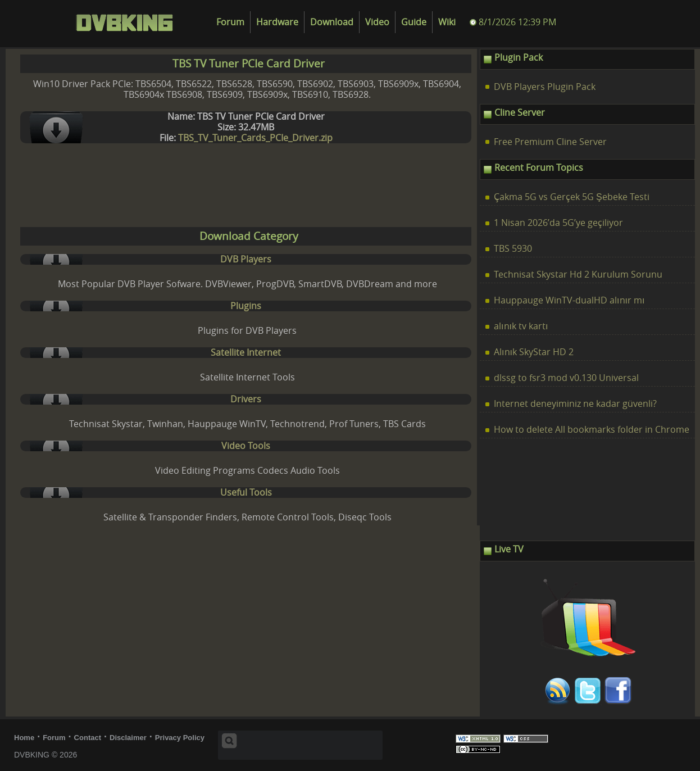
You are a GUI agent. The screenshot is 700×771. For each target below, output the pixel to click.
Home (24, 738)
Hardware (277, 22)
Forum (230, 22)
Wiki (447, 22)
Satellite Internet (246, 353)
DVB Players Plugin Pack (545, 87)
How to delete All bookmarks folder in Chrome (592, 430)
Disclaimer (128, 738)
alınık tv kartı (521, 326)
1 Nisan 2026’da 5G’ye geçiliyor (558, 223)
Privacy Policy (180, 738)
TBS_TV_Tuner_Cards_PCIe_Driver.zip (255, 138)
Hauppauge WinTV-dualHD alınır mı (569, 300)
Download (332, 22)
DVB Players (246, 259)
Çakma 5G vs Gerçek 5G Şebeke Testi (572, 197)
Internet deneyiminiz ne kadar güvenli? (575, 404)
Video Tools (246, 446)
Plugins (246, 306)
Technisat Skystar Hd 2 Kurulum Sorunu (578, 275)
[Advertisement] (244, 188)
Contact (88, 738)
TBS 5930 (513, 249)
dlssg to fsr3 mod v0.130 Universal (566, 378)
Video (377, 22)
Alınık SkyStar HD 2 (534, 352)
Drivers (246, 399)
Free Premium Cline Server (550, 142)
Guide (414, 22)
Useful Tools (246, 493)
